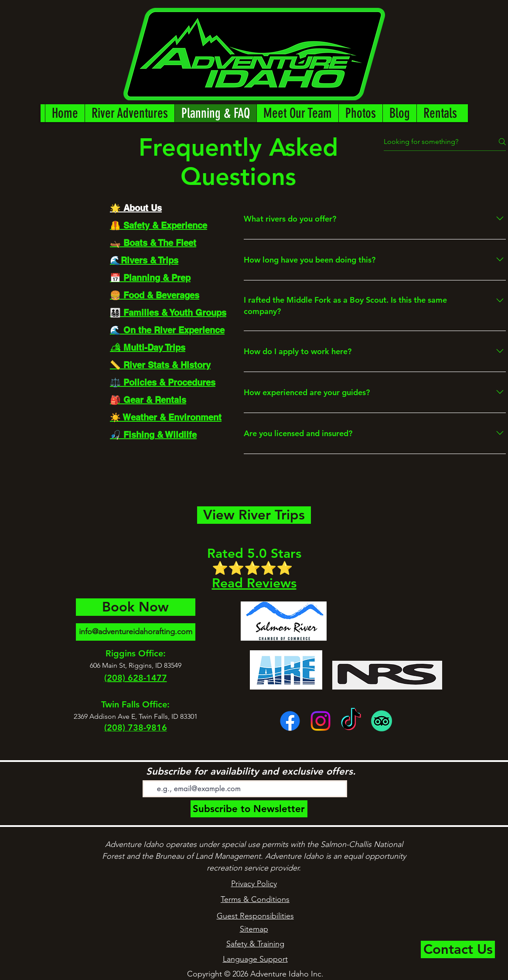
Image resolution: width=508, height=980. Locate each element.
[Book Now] (136, 607)
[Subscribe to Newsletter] (249, 809)
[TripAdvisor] (382, 721)
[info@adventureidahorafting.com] (136, 632)
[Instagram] (320, 721)
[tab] (168, 208)
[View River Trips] (254, 515)
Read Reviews (254, 583)
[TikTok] (351, 721)
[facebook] (290, 721)
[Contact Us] (458, 949)
